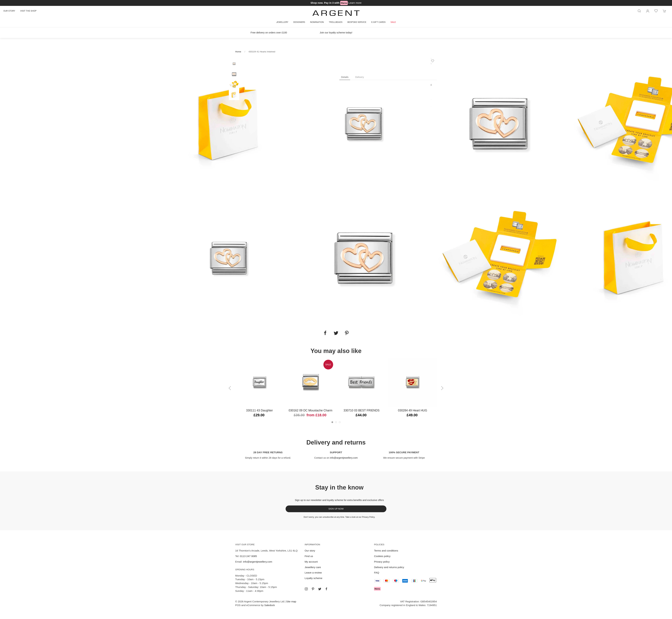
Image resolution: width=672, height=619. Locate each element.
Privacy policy (382, 562)
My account (311, 562)
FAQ (376, 573)
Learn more (355, 3)
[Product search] (639, 11)
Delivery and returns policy (389, 567)
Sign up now (336, 509)
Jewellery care (313, 567)
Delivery (360, 77)
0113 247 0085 (248, 556)
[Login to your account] (648, 11)
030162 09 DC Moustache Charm (310, 410)
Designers (299, 22)
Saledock (269, 605)
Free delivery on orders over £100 (269, 33)
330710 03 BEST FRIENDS (362, 410)
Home (238, 52)
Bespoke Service (357, 22)
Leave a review (313, 573)
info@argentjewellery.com (344, 458)
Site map (291, 601)
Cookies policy (382, 556)
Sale (393, 22)
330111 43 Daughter (259, 410)
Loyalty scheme (313, 578)
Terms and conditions (386, 551)
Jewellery (282, 22)
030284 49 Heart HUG (413, 410)
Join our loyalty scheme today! (336, 33)
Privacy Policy (368, 517)
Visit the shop (28, 11)
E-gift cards (378, 22)
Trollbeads (336, 22)
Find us (309, 556)
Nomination (317, 22)
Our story (9, 11)
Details (345, 77)
